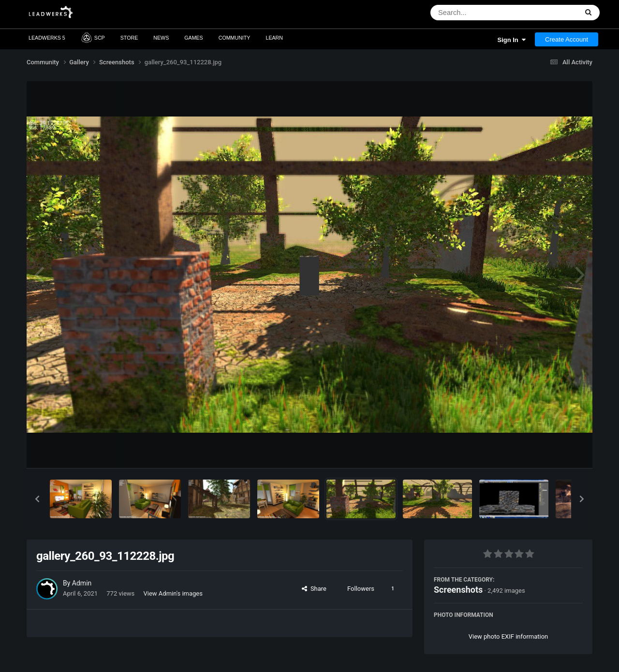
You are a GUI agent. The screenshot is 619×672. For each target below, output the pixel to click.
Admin (82, 583)
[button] (37, 499)
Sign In (511, 40)
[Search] (479, 13)
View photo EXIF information (508, 636)
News (161, 38)
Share (314, 589)
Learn (274, 38)
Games (194, 38)
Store (129, 38)
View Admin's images (173, 593)
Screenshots (458, 590)
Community (235, 38)
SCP (93, 38)
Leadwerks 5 (47, 38)
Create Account (567, 39)
